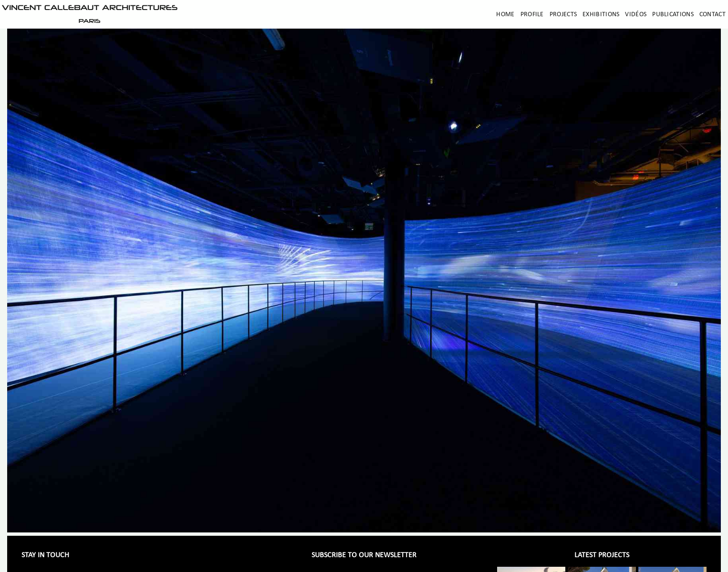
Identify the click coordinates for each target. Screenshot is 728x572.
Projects (563, 15)
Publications (673, 15)
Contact (712, 15)
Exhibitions (601, 15)
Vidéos (636, 15)
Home (505, 15)
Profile (532, 15)
